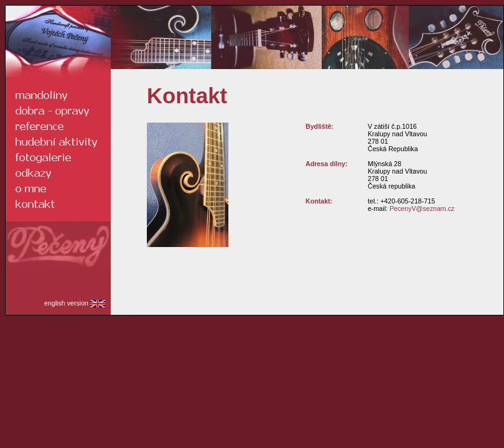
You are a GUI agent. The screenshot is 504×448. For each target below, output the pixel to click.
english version (75, 303)
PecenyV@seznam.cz (422, 208)
